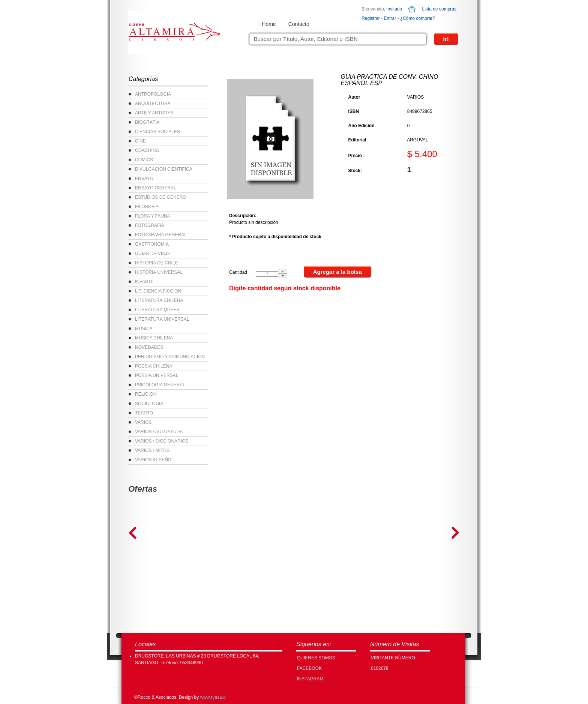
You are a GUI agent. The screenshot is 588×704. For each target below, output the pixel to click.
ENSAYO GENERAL (156, 188)
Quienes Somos (316, 658)
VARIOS (143, 422)
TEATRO (144, 413)
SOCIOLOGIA (149, 404)
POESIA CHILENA (154, 366)
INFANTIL (145, 282)
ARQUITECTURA (153, 104)
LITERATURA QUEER (157, 310)
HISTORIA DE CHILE (156, 263)
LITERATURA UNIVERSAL (162, 319)
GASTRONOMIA (152, 244)
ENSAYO (144, 179)
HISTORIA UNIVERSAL (159, 272)
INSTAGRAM (310, 679)
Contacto (299, 24)
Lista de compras (439, 9)
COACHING (147, 150)
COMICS (144, 160)
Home (269, 24)
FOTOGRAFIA (150, 225)
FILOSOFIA (147, 207)
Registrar (371, 18)
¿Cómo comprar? (418, 18)
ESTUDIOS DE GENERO (161, 197)
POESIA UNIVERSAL (157, 375)
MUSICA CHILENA (154, 338)
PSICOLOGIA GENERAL (160, 385)
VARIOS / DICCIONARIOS (162, 441)
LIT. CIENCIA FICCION (158, 291)
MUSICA (144, 329)
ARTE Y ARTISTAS (154, 113)
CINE (140, 141)
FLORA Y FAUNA (153, 216)
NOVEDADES (149, 347)
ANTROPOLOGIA (153, 94)
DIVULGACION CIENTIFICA (164, 169)
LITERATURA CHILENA (159, 300)
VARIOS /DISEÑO (153, 460)
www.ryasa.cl (213, 697)
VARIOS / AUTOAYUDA (159, 432)
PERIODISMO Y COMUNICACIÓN (170, 357)
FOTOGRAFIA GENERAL (161, 235)
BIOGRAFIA (147, 122)
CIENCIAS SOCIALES (157, 132)
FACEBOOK (309, 668)
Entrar (390, 18)
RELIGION (146, 394)
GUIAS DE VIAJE (153, 254)
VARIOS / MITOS (152, 450)
